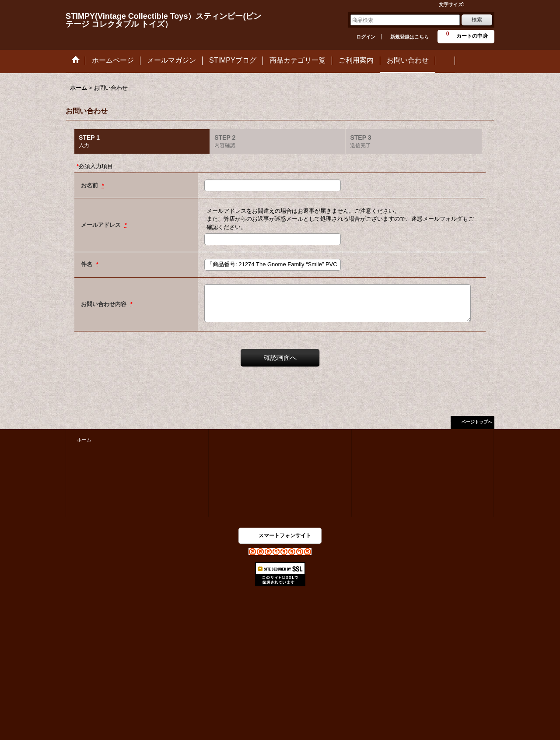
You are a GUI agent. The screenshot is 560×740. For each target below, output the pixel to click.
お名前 (90, 185)
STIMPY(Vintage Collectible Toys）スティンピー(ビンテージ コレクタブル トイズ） (163, 20)
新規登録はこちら (409, 37)
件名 (87, 264)
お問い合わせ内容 (105, 304)
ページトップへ (477, 422)
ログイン (366, 37)
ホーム (84, 440)
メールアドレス (102, 225)
